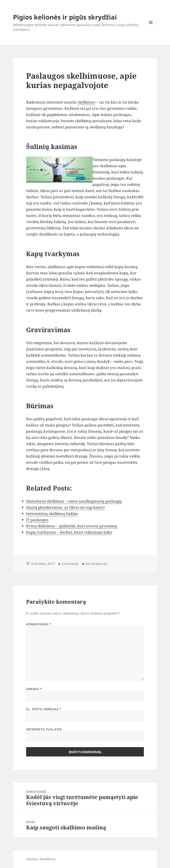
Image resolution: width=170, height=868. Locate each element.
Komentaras (39, 624)
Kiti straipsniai (96, 564)
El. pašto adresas (44, 709)
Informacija (70, 564)
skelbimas (86, 102)
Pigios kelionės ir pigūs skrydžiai (65, 17)
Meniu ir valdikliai (151, 28)
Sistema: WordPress (41, 859)
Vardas (34, 689)
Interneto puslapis (44, 729)
